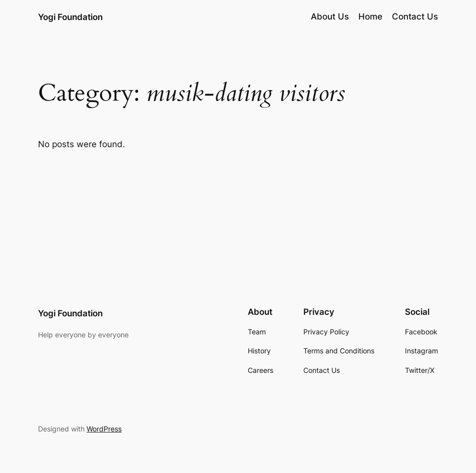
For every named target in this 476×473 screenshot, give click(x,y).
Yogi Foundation (70, 17)
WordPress (104, 429)
